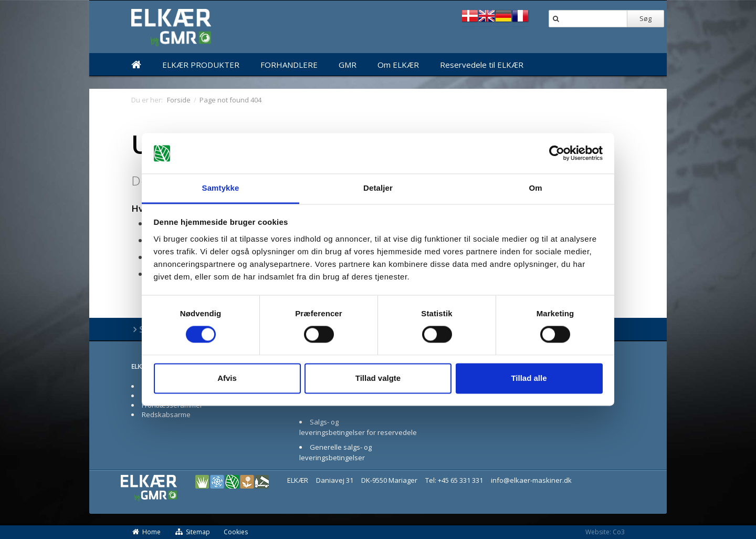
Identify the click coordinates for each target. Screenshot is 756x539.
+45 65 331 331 (460, 480)
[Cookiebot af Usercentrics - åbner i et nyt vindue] (557, 153)
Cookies (236, 532)
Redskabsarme (166, 414)
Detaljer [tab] (378, 188)
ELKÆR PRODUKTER (201, 65)
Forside (179, 100)
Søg (645, 18)
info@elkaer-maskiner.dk (531, 480)
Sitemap (192, 532)
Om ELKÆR (398, 65)
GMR (348, 65)
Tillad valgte (378, 378)
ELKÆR (141, 366)
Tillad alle (529, 378)
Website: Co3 (605, 532)
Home (146, 532)
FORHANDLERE (289, 65)
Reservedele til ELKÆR (482, 65)
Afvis (227, 378)
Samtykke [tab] (221, 188)
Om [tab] (535, 188)
